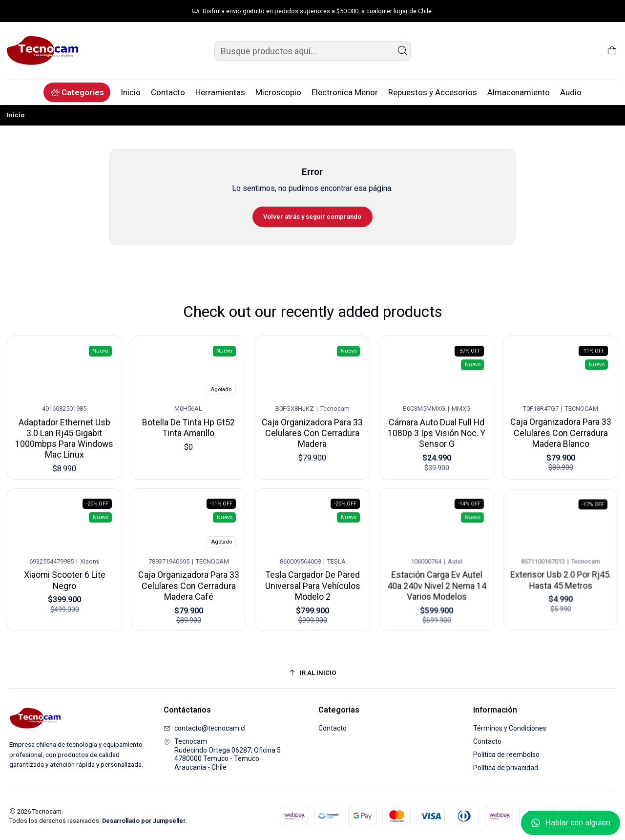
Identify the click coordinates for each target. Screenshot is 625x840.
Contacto (333, 728)
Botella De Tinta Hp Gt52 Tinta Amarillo (188, 423)
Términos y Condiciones (510, 728)
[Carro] (612, 51)
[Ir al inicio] (313, 673)
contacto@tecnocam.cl (205, 728)
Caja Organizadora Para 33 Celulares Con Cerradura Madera (312, 424)
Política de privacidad (506, 768)
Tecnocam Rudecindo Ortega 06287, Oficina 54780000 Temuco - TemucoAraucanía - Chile (222, 754)
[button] (77, 92)
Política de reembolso (506, 755)
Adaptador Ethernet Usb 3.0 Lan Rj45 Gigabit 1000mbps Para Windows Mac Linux (64, 434)
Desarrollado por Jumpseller (144, 821)
